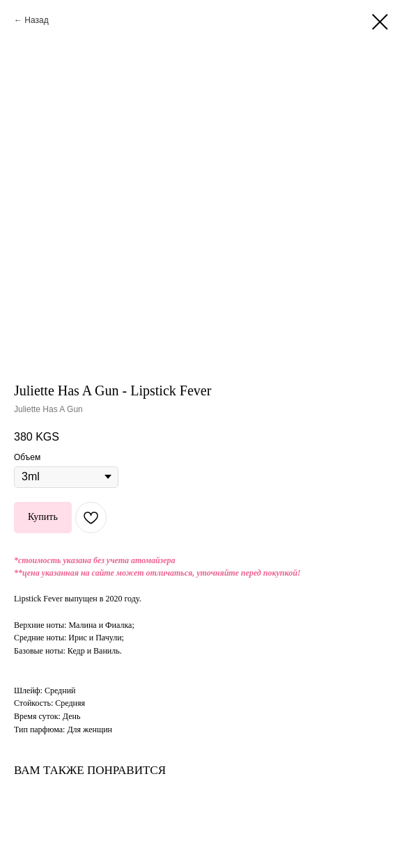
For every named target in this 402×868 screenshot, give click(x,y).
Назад (36, 20)
